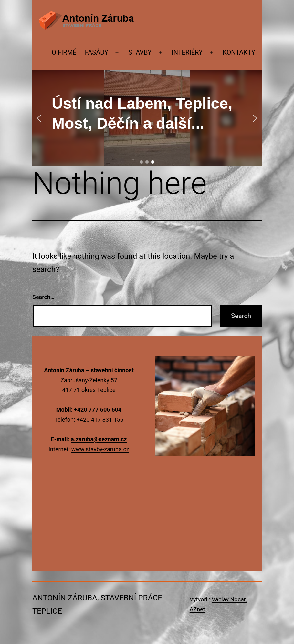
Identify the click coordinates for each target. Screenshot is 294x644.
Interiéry (187, 52)
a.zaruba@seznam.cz (99, 439)
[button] (39, 118)
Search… (43, 297)
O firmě (64, 52)
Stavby (140, 52)
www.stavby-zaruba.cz (100, 449)
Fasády (97, 52)
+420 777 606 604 (98, 410)
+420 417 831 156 (100, 420)
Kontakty (239, 52)
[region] (147, 118)
